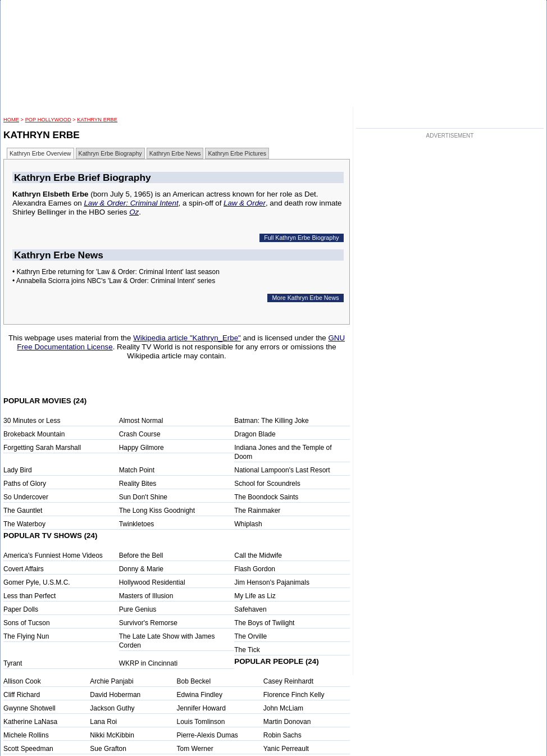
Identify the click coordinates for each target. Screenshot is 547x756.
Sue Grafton (108, 749)
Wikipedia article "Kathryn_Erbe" (187, 338)
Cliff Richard (22, 695)
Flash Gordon (255, 569)
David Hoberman (115, 695)
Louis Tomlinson (201, 722)
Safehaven (250, 609)
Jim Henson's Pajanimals (272, 582)
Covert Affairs (24, 569)
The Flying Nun (26, 636)
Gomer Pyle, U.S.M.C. (37, 582)
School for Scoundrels (267, 484)
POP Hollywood (48, 120)
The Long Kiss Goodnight (157, 511)
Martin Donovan (287, 722)
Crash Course (140, 434)
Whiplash (248, 524)
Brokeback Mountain (34, 434)
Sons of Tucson (27, 623)
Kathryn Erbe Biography (110, 153)
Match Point (137, 470)
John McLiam (283, 708)
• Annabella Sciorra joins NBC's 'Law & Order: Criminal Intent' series (114, 281)
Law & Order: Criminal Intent (131, 203)
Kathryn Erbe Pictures (237, 153)
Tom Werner (195, 749)
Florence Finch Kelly (294, 695)
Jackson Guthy (112, 708)
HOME (11, 120)
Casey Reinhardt (288, 681)
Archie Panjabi (111, 681)
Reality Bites (138, 484)
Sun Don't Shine (143, 497)
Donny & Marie (141, 569)
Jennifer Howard (201, 708)
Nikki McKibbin (112, 735)
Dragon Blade (255, 434)
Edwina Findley (200, 695)
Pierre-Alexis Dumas (208, 735)
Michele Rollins (26, 735)
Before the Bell (141, 555)
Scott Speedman (28, 749)
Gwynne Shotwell (29, 708)
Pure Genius (138, 609)
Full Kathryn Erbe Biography (301, 238)
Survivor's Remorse (148, 623)
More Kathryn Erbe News (305, 298)
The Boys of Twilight (264, 623)
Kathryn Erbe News (175, 153)
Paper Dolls (21, 609)
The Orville (250, 636)
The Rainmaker (257, 511)
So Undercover (26, 497)
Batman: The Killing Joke (272, 421)
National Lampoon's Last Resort (282, 470)
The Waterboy (24, 524)
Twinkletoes (137, 524)
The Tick (247, 650)
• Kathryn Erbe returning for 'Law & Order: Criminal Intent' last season (116, 272)
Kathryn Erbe (97, 120)
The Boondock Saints (266, 497)
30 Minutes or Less (32, 421)
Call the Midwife (258, 555)
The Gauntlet (23, 511)
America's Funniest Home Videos (53, 555)
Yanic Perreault (286, 749)
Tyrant (13, 663)
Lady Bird (18, 470)
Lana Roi (103, 722)
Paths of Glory (25, 484)
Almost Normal (141, 421)
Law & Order (245, 203)
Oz (134, 212)
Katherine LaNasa (30, 722)
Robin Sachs (282, 735)
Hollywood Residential (152, 582)
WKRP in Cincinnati (148, 663)
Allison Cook (22, 681)
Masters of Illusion (146, 596)
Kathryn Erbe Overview (40, 153)
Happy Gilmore (142, 448)
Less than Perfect (29, 596)
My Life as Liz (255, 596)
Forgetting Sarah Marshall (42, 448)
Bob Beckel (194, 681)
